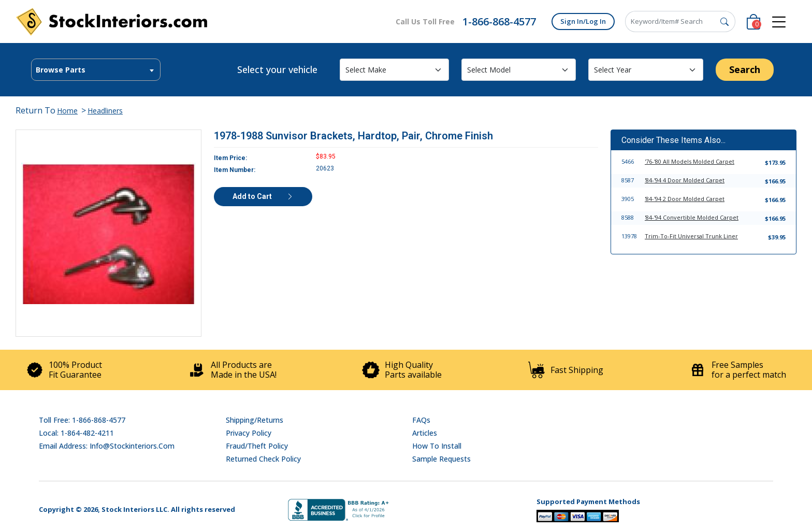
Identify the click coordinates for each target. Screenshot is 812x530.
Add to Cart (263, 196)
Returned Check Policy (263, 459)
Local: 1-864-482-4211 (76, 433)
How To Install (437, 446)
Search (745, 69)
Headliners (105, 111)
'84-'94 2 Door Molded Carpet (685, 199)
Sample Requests (441, 459)
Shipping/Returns (255, 420)
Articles (425, 433)
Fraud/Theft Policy (257, 446)
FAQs (421, 420)
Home (67, 111)
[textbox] (96, 70)
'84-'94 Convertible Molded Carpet (692, 217)
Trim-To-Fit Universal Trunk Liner (691, 236)
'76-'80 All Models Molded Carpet (690, 161)
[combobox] (96, 70)
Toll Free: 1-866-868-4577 (82, 420)
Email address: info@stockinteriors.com (107, 446)
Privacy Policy (249, 433)
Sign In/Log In (583, 21)
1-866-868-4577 (499, 22)
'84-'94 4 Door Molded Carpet (685, 180)
